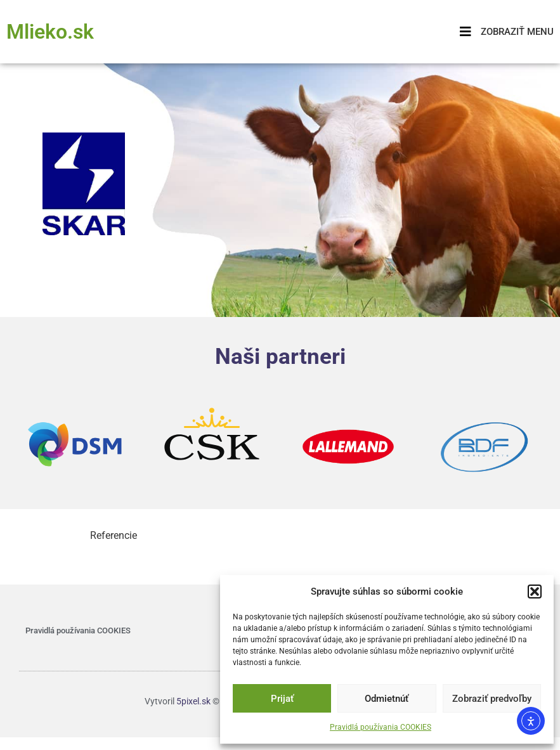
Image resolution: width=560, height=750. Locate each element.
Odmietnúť (387, 699)
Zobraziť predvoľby (492, 699)
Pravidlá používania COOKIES (381, 727)
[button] (535, 592)
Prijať (282, 699)
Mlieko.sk (50, 32)
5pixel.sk (193, 701)
